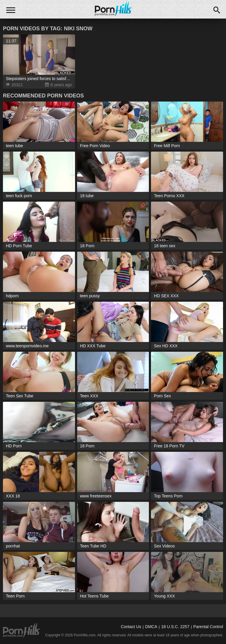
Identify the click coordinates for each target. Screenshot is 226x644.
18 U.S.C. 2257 (175, 627)
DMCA (151, 627)
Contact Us (131, 627)
